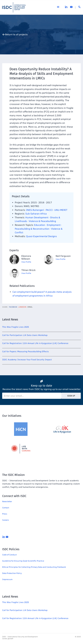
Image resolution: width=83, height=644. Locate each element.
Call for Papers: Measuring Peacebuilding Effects (25, 352)
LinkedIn (22, 307)
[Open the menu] (58, 7)
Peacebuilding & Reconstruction (32, 229)
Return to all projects (16, 35)
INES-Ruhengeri (35, 210)
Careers (6, 520)
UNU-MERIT (61, 210)
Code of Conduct (9, 555)
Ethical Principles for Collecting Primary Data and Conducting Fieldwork (34, 567)
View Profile (26, 262)
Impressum (7, 579)
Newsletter (7, 501)
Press (5, 514)
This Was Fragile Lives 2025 (16, 327)
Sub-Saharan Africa (36, 214)
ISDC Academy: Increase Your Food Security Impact (27, 360)
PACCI (49, 210)
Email (30, 307)
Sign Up (71, 396)
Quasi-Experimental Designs (41, 236)
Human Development (37, 217)
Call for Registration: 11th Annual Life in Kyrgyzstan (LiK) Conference (35, 343)
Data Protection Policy (12, 573)
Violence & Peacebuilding (42, 221)
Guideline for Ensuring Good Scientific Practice (23, 561)
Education (40, 225)
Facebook (13, 307)
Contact (6, 508)
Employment (54, 225)
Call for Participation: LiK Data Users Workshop (25, 335)
